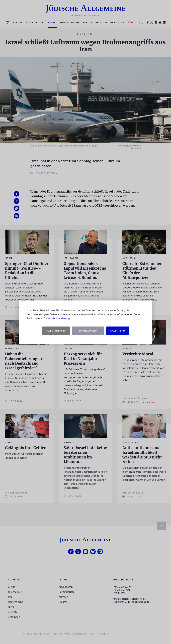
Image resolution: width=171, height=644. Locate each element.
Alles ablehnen (56, 331)
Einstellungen (88, 331)
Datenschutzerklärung (57, 318)
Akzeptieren (118, 331)
